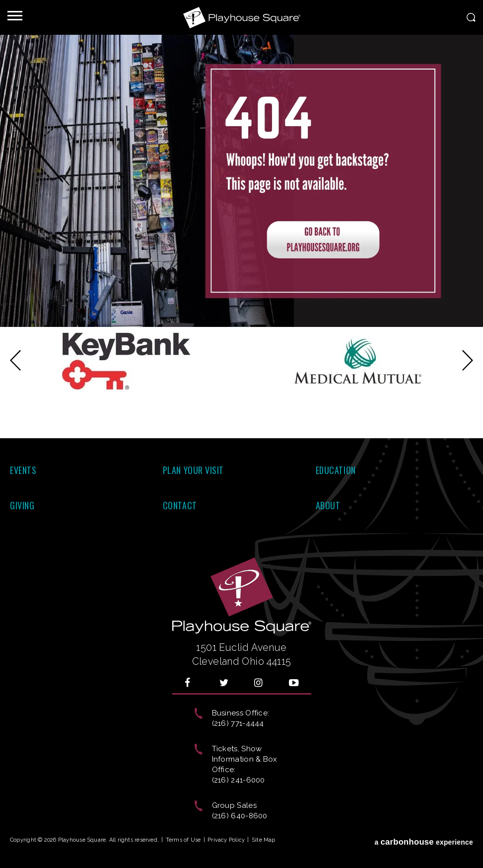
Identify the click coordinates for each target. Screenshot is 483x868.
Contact (180, 505)
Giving (22, 505)
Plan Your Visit (193, 470)
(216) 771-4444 (238, 723)
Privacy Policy (226, 840)
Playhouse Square (242, 17)
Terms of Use (183, 840)
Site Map (264, 840)
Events (23, 470)
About (328, 505)
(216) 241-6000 (239, 780)
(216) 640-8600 (240, 816)
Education (336, 470)
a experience (424, 842)
